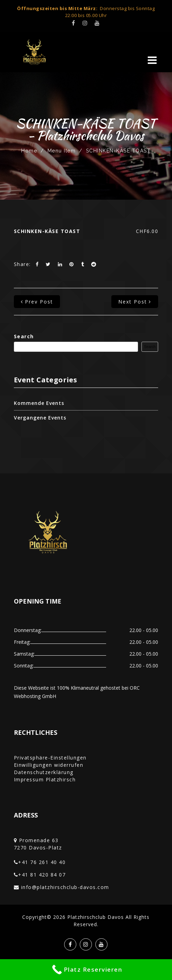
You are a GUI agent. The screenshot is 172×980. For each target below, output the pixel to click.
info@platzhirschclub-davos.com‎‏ (65, 887)
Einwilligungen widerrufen (49, 765)
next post (135, 302)
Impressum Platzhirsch (45, 779)
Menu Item (62, 151)
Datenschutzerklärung (44, 772)
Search (24, 336)
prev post (37, 302)
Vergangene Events (40, 418)
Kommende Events (39, 403)
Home (29, 151)
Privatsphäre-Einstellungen (50, 758)
